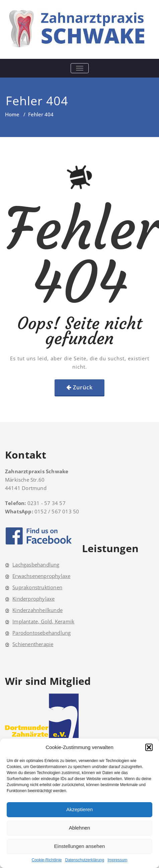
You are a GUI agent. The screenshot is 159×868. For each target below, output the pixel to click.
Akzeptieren (79, 809)
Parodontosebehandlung (42, 633)
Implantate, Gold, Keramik (43, 621)
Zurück (83, 387)
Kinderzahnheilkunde (37, 610)
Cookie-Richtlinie (47, 860)
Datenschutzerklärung (85, 860)
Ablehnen (79, 828)
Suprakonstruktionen (37, 587)
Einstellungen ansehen (80, 846)
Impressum (117, 860)
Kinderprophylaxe (33, 599)
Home (12, 114)
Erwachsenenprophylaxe (41, 576)
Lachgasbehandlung (36, 565)
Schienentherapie (33, 644)
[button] (149, 747)
